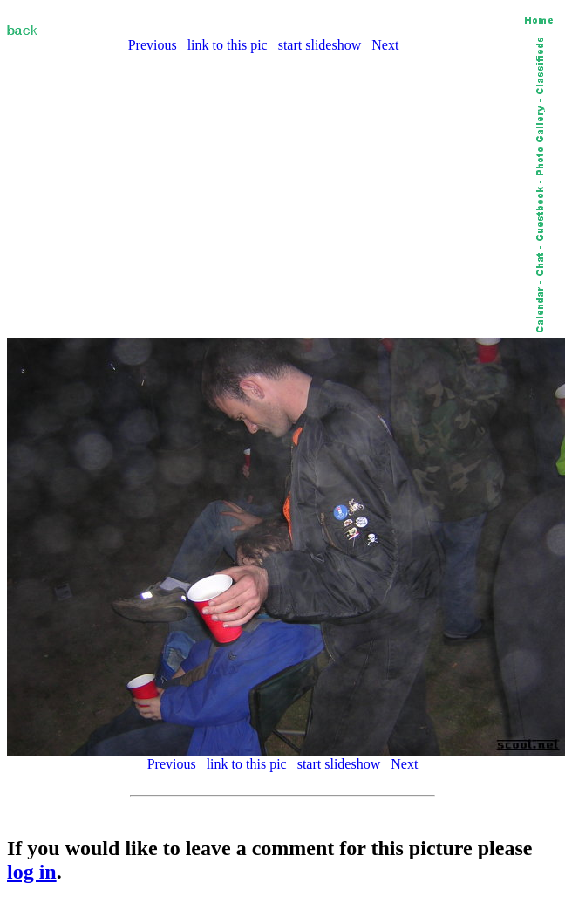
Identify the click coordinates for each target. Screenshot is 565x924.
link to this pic (228, 45)
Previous (153, 45)
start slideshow (320, 45)
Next (385, 45)
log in (32, 872)
